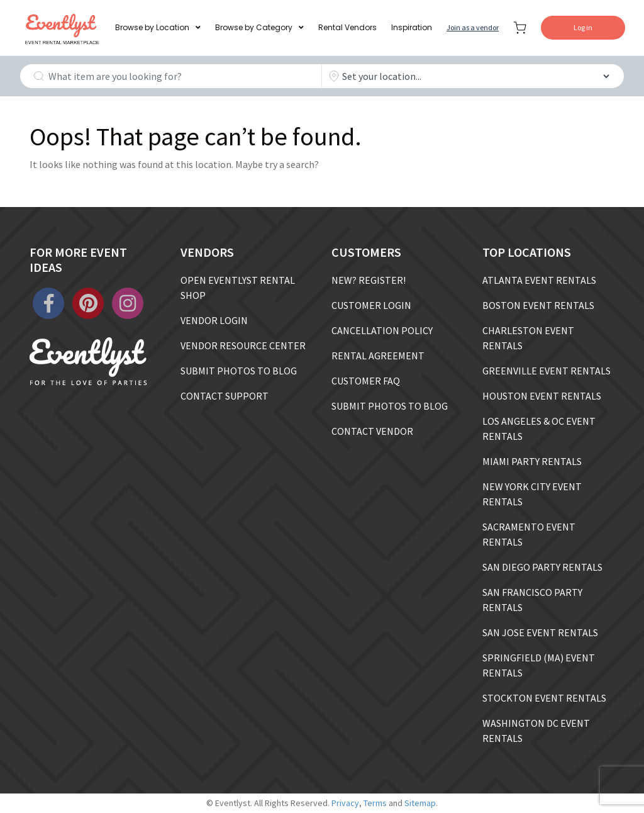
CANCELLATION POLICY (382, 330)
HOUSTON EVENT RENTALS (542, 396)
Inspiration (412, 27)
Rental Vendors (347, 27)
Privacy (345, 803)
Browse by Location (152, 27)
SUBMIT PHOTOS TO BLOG (239, 371)
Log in (583, 27)
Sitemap (420, 803)
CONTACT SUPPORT (225, 396)
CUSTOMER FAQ (366, 381)
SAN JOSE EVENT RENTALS (540, 632)
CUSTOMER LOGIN (371, 305)
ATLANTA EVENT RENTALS (539, 280)
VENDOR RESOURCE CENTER (243, 345)
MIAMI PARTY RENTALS (532, 461)
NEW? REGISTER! (369, 280)
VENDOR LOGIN (214, 320)
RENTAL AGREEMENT (378, 356)
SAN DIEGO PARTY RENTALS (542, 567)
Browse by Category (254, 27)
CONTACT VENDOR (372, 431)
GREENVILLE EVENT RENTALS (547, 371)
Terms (375, 803)
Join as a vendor (473, 27)
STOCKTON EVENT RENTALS (544, 698)
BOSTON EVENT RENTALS (538, 305)
